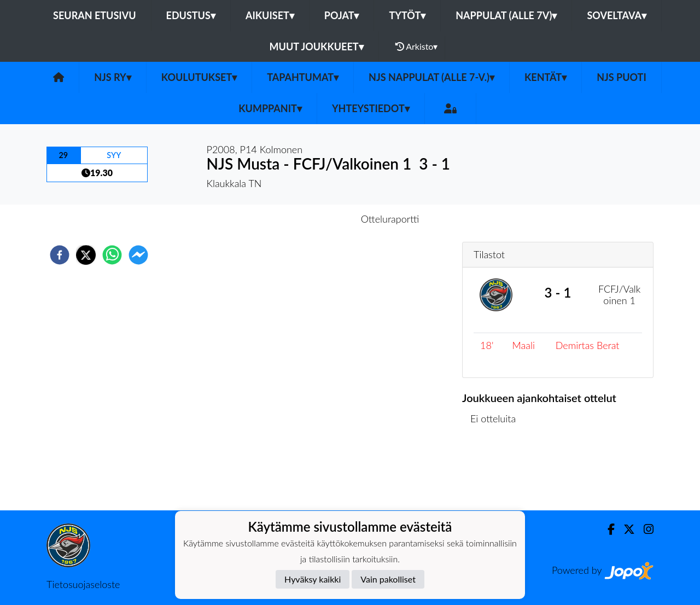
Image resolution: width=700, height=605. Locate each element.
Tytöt (407, 15)
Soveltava (617, 15)
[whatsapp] (112, 255)
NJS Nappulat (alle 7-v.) (431, 77)
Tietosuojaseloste (83, 584)
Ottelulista (497, 473)
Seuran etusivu (95, 15)
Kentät (546, 77)
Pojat (342, 15)
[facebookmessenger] (138, 255)
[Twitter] (625, 529)
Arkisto (417, 46)
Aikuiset (270, 15)
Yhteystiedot (371, 108)
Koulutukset (199, 77)
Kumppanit (270, 108)
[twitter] (86, 255)
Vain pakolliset (388, 579)
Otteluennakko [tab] (312, 219)
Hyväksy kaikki (313, 579)
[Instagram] (644, 529)
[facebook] (60, 255)
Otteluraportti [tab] (390, 219)
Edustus (191, 15)
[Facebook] (607, 529)
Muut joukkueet (317, 46)
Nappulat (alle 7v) (506, 15)
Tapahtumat (303, 77)
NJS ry (112, 77)
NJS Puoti (622, 77)
